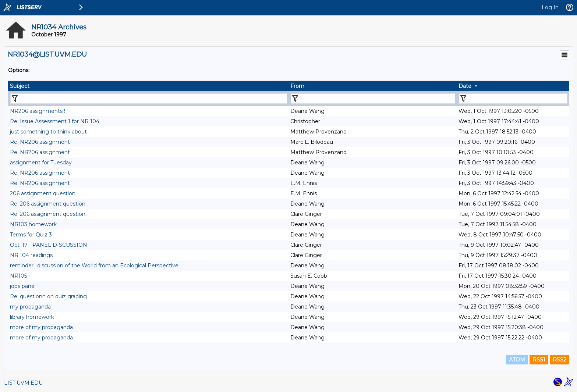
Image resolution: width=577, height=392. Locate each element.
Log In (550, 7)
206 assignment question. (43, 193)
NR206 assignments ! (38, 111)
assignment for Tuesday (41, 163)
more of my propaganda (41, 327)
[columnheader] (148, 86)
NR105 (18, 276)
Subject (20, 86)
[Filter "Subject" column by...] (149, 99)
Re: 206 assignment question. (48, 204)
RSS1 (539, 360)
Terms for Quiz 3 (31, 235)
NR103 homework (33, 224)
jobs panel (23, 286)
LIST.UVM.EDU (23, 383)
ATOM (517, 360)
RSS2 (560, 360)
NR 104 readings (31, 255)
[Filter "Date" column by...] (513, 99)
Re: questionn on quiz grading (48, 296)
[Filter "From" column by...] (373, 99)
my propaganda (30, 307)
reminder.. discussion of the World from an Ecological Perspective (94, 266)
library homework (32, 317)
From (297, 86)
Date (465, 86)
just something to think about (48, 132)
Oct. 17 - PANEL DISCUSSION (49, 245)
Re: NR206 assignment (40, 142)
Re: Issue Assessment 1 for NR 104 (55, 121)
